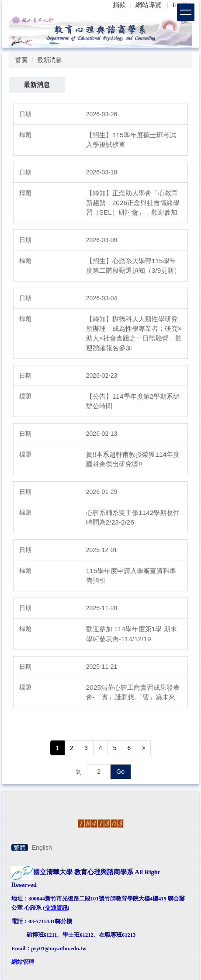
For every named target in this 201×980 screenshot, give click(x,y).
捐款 (119, 5)
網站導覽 (149, 5)
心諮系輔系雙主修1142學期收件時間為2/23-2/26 (133, 517)
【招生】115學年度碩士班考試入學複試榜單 (131, 140)
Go (120, 771)
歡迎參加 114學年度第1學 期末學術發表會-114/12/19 (132, 634)
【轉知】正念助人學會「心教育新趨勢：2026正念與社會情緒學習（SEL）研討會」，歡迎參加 (133, 203)
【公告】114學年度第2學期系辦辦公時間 (133, 401)
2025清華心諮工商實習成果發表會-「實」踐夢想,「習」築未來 (133, 692)
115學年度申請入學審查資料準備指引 (131, 575)
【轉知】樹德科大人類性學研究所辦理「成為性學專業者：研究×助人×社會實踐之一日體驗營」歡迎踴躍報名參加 (134, 333)
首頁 (21, 60)
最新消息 (49, 60)
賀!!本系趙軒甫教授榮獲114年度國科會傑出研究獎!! (133, 459)
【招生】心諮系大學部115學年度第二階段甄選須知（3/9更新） (133, 266)
